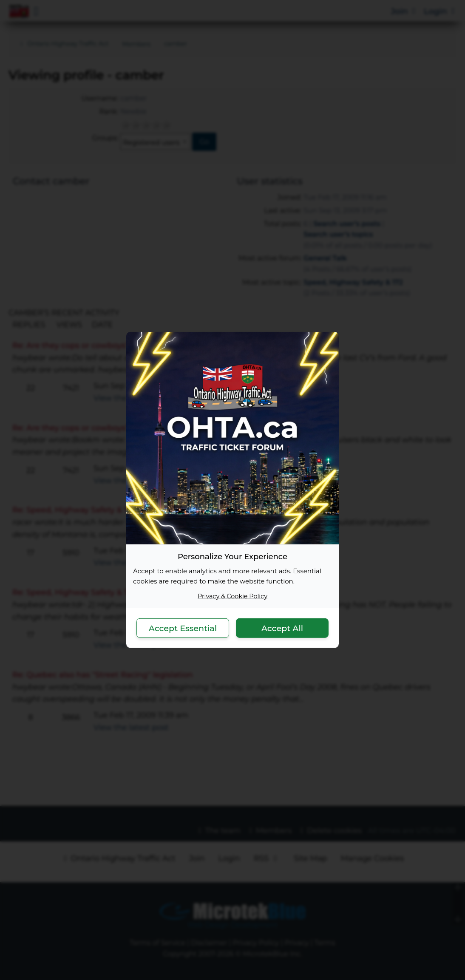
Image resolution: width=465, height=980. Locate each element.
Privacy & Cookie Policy (232, 596)
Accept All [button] (282, 628)
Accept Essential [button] (183, 628)
